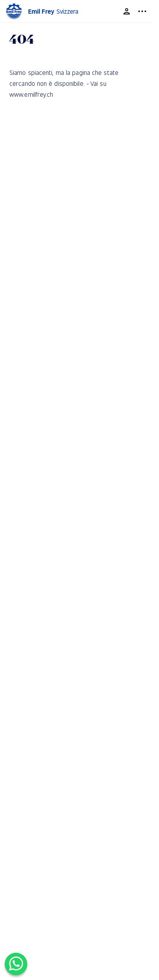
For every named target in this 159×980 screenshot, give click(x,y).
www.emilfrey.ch (31, 94)
